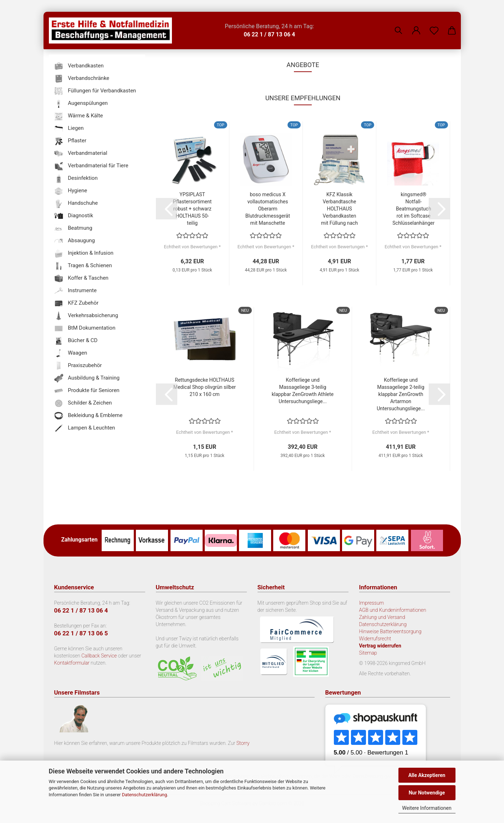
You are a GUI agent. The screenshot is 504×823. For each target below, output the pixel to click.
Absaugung (75, 241)
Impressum (372, 603)
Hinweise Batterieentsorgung (390, 631)
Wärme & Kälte (79, 116)
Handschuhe (76, 204)
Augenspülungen (81, 104)
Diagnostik (74, 216)
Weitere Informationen (427, 808)
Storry (243, 743)
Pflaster (70, 141)
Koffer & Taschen (82, 278)
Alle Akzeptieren (427, 775)
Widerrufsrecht (375, 639)
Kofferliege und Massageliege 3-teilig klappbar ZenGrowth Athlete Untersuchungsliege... (303, 391)
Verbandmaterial (81, 154)
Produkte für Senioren (87, 391)
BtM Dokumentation (85, 328)
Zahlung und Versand (382, 617)
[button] (416, 25)
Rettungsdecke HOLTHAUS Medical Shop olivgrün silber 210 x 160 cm (205, 387)
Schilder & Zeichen (83, 403)
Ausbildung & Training (87, 378)
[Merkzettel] (434, 25)
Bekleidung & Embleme (88, 416)
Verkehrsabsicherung (86, 316)
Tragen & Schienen (83, 266)
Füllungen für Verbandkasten (95, 91)
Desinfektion (76, 179)
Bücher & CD (76, 341)
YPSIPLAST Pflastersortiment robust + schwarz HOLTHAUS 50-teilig (192, 209)
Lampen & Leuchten (85, 428)
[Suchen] (398, 25)
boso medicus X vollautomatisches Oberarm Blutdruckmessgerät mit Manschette (268, 209)
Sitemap (368, 653)
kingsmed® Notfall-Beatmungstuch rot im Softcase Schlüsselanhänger (413, 209)
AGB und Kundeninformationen (393, 610)
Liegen (69, 129)
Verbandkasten (79, 66)
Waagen (71, 353)
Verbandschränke (82, 79)
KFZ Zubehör (77, 303)
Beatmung (73, 228)
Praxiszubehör (78, 366)
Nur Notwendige (427, 793)
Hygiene (71, 191)
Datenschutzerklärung (145, 795)
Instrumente (75, 291)
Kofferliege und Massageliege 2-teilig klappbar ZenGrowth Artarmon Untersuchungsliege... (401, 394)
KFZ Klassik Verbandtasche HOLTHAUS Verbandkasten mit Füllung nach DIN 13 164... (339, 209)
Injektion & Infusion (84, 253)
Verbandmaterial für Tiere (91, 166)
